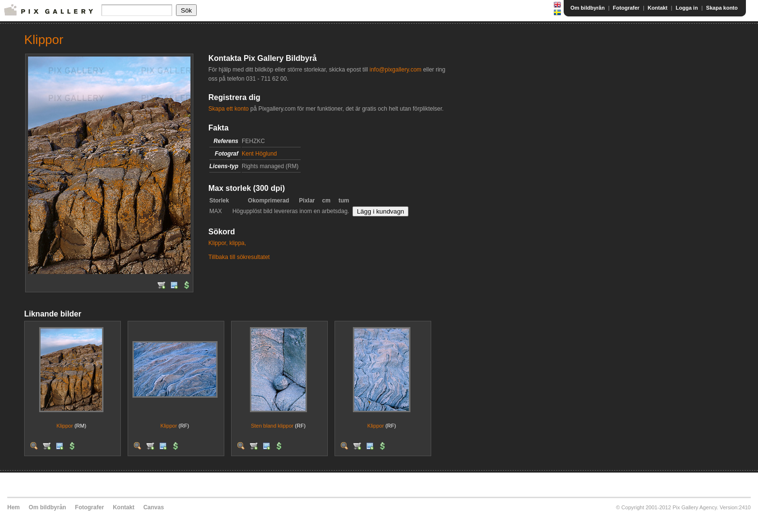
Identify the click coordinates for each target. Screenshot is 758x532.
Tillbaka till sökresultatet (239, 257)
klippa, (238, 243)
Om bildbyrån (588, 8)
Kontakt (658, 8)
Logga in (687, 8)
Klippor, (218, 243)
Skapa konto (722, 8)
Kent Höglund (259, 154)
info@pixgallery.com (395, 70)
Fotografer (626, 8)
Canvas (153, 507)
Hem (14, 507)
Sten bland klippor (272, 426)
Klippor (65, 426)
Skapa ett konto (228, 109)
